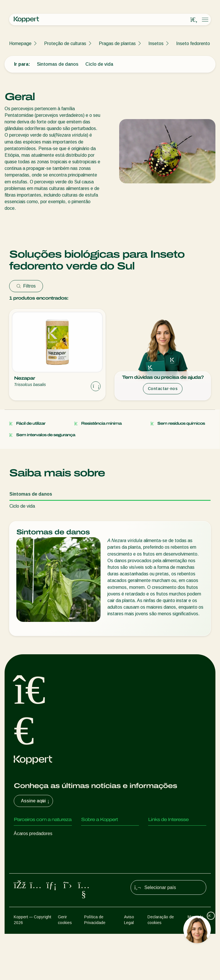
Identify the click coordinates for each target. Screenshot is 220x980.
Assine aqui (36, 801)
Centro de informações (104, 845)
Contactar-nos (163, 389)
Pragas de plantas (117, 43)
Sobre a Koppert (98, 834)
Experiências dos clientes (174, 834)
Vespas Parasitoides (35, 856)
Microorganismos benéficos (41, 879)
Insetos (156, 43)
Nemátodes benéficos (36, 868)
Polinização (25, 902)
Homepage (20, 43)
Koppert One (161, 845)
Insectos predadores (35, 845)
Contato (89, 856)
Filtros (26, 286)
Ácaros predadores (33, 834)
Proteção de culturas (65, 43)
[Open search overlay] (194, 20)
